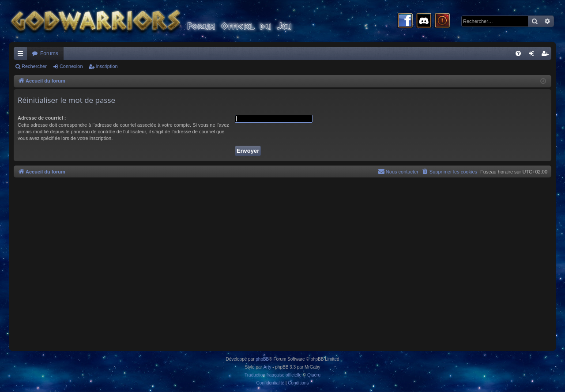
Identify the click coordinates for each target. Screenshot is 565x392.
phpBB (262, 359)
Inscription (107, 66)
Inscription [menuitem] (547, 55)
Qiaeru (314, 375)
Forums (49, 53)
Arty (267, 367)
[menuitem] (518, 53)
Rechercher (34, 66)
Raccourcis (22, 55)
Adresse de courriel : (42, 118)
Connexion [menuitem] (533, 55)
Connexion (71, 66)
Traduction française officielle (273, 375)
